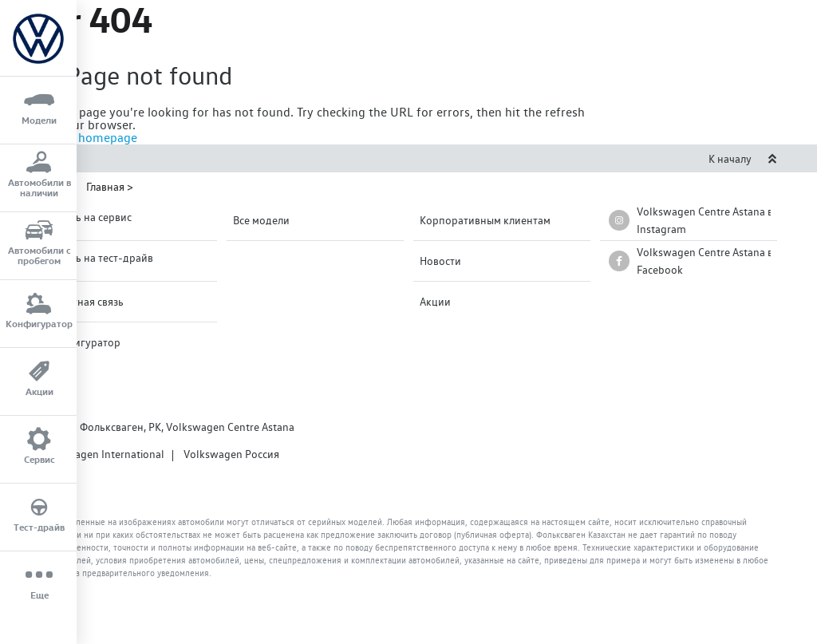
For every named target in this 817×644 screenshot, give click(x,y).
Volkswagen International (102, 454)
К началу (743, 159)
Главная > (110, 187)
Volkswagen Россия (231, 454)
